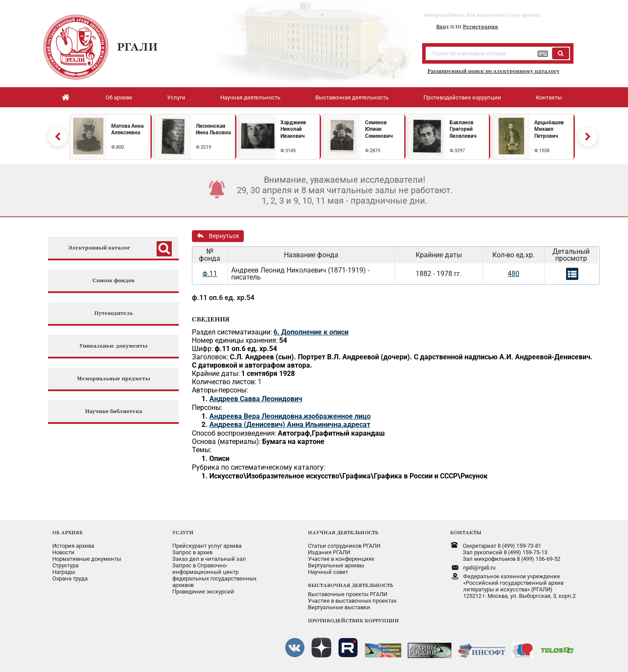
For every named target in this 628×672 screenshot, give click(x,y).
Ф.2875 (373, 151)
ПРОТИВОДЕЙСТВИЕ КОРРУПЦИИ (353, 621)
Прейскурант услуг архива (207, 546)
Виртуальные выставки (339, 607)
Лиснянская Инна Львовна (213, 130)
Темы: (202, 450)
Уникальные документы (113, 346)
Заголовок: (210, 357)
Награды (64, 572)
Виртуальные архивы (336, 565)
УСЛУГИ (183, 532)
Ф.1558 (542, 151)
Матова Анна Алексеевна (127, 130)
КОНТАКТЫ (466, 532)
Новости (63, 552)
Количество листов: (224, 382)
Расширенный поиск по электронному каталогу (493, 71)
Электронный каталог (99, 248)
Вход (442, 27)
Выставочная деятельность (352, 97)
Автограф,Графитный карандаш (331, 433)
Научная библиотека (114, 411)
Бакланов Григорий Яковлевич (463, 129)
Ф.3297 (457, 151)
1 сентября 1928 (268, 374)
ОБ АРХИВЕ (68, 532)
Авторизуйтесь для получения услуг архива (481, 15)
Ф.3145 (288, 151)
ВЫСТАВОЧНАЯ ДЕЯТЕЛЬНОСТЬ (350, 585)
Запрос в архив (192, 552)
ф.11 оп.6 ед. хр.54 (223, 298)
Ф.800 (118, 147)
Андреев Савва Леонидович (256, 399)
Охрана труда (70, 578)
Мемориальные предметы (113, 379)
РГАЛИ (137, 47)
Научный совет (328, 572)
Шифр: (203, 349)
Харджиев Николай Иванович (293, 129)
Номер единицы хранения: (235, 340)
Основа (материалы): (226, 442)
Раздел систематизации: (232, 332)
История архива (73, 546)
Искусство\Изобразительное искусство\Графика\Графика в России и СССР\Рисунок (348, 476)
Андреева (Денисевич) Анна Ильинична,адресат (290, 425)
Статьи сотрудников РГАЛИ (344, 546)
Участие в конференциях (341, 559)
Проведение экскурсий (203, 592)
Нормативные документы (87, 559)
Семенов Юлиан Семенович (379, 129)
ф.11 (210, 274)
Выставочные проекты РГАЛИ (348, 594)
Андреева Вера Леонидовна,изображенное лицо (290, 416)
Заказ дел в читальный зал (209, 559)
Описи (219, 459)
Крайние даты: (216, 374)
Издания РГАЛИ (329, 552)
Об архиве (119, 97)
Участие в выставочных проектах (352, 601)
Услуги (176, 97)
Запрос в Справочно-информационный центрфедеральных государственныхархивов (214, 575)
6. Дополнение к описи (311, 332)
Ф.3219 (203, 147)
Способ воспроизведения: (234, 433)
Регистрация (480, 27)
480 (514, 274)
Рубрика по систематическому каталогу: (259, 467)
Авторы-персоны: (220, 390)
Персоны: (207, 408)
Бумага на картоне (293, 442)
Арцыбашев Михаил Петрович (549, 129)
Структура (65, 565)
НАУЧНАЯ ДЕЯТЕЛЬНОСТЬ (343, 532)
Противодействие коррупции (462, 97)
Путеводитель (114, 313)
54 (283, 340)
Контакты (549, 97)
